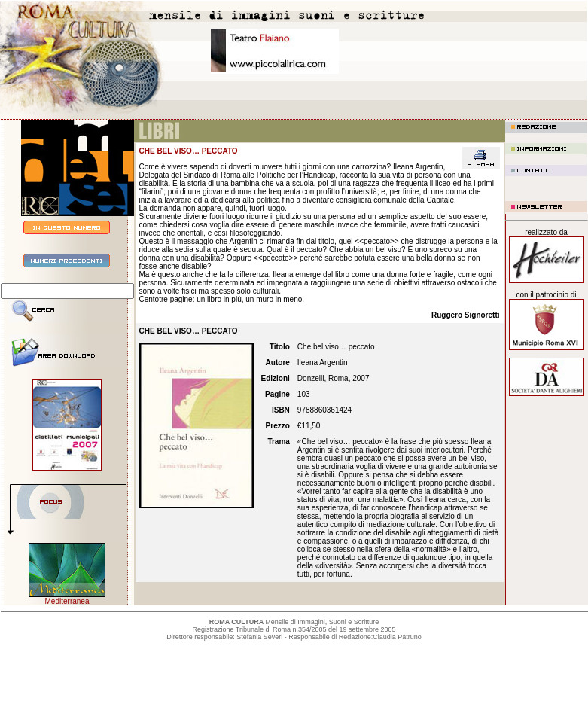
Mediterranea (67, 601)
